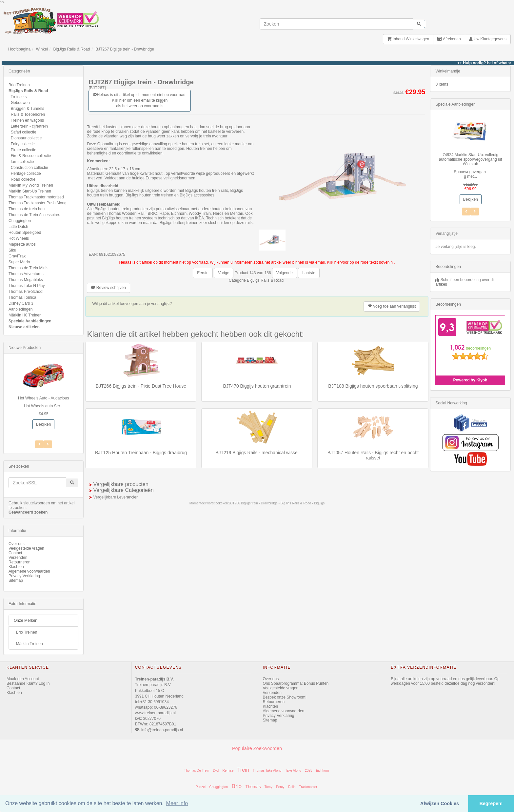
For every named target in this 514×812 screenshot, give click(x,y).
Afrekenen (449, 39)
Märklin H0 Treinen (25, 315)
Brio (237, 786)
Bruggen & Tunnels (28, 109)
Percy (280, 787)
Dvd (216, 771)
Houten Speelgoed (25, 233)
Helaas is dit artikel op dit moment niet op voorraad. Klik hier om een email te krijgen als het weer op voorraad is (139, 100)
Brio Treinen (19, 85)
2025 (308, 771)
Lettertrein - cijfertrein (29, 126)
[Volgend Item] (39, 444)
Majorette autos (22, 244)
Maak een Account (23, 679)
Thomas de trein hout (27, 209)
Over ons (17, 544)
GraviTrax (17, 256)
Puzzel (201, 787)
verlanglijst (392, 306)
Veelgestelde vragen (26, 548)
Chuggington (20, 221)
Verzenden (18, 558)
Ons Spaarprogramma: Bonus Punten (296, 683)
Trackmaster (308, 787)
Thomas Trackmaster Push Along (38, 203)
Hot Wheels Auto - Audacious (43, 398)
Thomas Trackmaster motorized (36, 197)
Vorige (224, 273)
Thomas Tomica (22, 297)
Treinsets (19, 97)
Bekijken (43, 424)
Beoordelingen (448, 267)
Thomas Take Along (267, 771)
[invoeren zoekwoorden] (336, 24)
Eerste (203, 273)
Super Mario (19, 262)
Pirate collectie (24, 150)
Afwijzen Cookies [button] (440, 803)
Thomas (253, 787)
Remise (228, 771)
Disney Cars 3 (21, 303)
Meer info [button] (177, 803)
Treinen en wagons (27, 120)
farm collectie (22, 162)
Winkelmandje (448, 71)
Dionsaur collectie (26, 138)
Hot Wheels (19, 238)
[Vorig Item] (48, 444)
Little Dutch (18, 227)
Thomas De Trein (197, 771)
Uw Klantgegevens (488, 39)
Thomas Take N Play (27, 286)
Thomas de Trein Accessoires (34, 215)
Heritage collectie (26, 173)
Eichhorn (322, 771)
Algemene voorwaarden (29, 571)
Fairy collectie (23, 144)
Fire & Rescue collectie (31, 156)
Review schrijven (108, 288)
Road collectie (23, 179)
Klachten (16, 567)
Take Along (293, 771)
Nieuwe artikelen (24, 327)
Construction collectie (30, 168)
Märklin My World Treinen (31, 185)
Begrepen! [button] (491, 803)
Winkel (42, 49)
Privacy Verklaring (24, 576)
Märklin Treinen (30, 644)
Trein (243, 770)
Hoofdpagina (19, 49)
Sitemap (16, 580)
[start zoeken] (419, 24)
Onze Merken (26, 620)
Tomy (268, 787)
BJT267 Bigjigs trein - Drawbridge (125, 49)
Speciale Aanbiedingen (30, 321)
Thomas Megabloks (26, 280)
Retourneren (20, 562)
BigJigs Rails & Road (71, 49)
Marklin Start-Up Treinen (30, 191)
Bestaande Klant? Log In (28, 683)
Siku (12, 250)
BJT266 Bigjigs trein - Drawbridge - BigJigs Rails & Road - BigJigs (277, 503)
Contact (15, 553)
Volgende (285, 273)
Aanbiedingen (20, 309)
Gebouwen (20, 103)
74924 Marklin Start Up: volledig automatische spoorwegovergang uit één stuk (471, 159)
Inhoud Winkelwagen (408, 39)
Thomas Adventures (26, 274)
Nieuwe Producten (25, 348)
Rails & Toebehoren (28, 114)
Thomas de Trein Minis (28, 268)
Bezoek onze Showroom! (285, 697)
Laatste (309, 273)
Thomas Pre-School (26, 292)
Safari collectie (24, 132)
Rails (292, 787)
